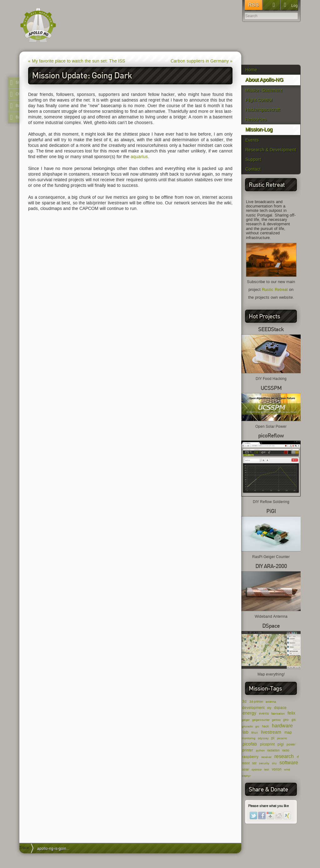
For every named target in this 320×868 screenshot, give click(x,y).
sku (274, 763)
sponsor (257, 770)
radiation (273, 750)
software (289, 763)
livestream (271, 732)
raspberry (250, 757)
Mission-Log (259, 130)
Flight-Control (259, 100)
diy (269, 708)
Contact (253, 169)
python (260, 751)
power (291, 744)
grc (257, 726)
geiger (246, 720)
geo (286, 720)
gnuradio (247, 726)
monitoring (249, 738)
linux (255, 733)
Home (251, 70)
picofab (250, 744)
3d (244, 701)
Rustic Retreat (275, 290)
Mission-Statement (264, 90)
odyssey (263, 738)
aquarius (139, 157)
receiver (266, 757)
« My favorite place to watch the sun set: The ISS (77, 61)
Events (252, 140)
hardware (282, 726)
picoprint (267, 744)
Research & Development (271, 150)
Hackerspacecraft (263, 110)
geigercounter (261, 720)
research (284, 756)
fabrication (278, 714)
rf (298, 757)
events (264, 713)
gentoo (276, 720)
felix (291, 713)
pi (273, 738)
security (264, 763)
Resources (256, 120)
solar (246, 769)
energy (249, 713)
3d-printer (256, 702)
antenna (271, 702)
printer (248, 750)
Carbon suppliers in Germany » (202, 61)
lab (245, 732)
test (267, 770)
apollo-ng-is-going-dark (55, 848)
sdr (254, 763)
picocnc (282, 738)
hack (265, 726)
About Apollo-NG (264, 80)
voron (277, 769)
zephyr (246, 776)
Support (253, 160)
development (253, 708)
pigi (281, 744)
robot (246, 763)
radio (286, 750)
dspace (280, 708)
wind (287, 770)
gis (294, 720)
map (288, 732)
